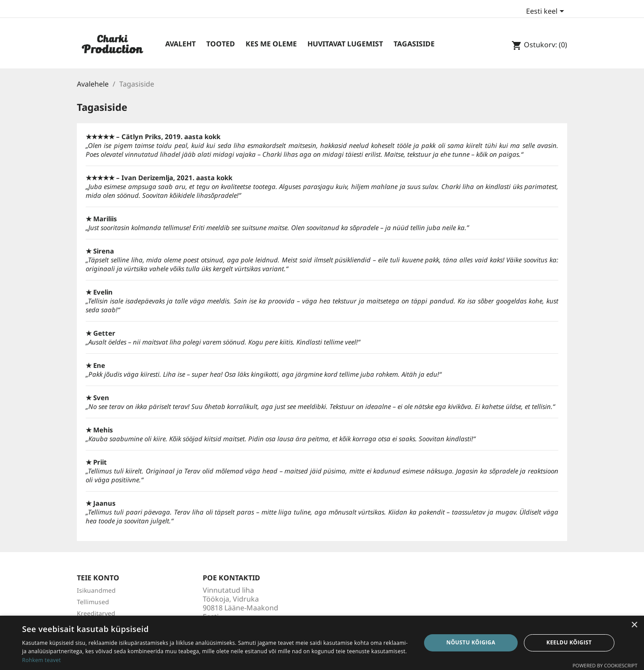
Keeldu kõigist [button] (569, 642)
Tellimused (93, 602)
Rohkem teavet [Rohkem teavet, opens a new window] (42, 660)
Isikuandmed (96, 590)
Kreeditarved (96, 613)
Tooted (221, 44)
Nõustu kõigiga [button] (471, 642)
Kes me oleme (271, 44)
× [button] (634, 625)
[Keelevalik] (547, 12)
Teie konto (98, 578)
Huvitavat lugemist (345, 44)
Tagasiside (414, 44)
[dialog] (322, 643)
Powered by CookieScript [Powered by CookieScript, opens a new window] (605, 665)
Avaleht (180, 44)
